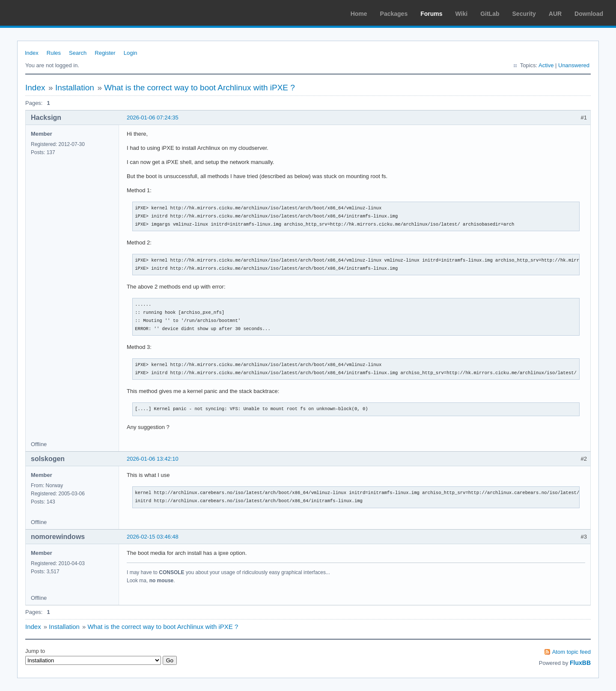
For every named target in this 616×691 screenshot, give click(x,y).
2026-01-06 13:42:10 (153, 459)
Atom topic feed (571, 652)
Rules (54, 53)
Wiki (462, 14)
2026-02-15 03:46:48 (153, 537)
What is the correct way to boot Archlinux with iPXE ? (199, 88)
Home (359, 14)
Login (131, 53)
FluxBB (580, 663)
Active (546, 65)
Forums (431, 14)
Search (78, 53)
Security (524, 14)
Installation (75, 88)
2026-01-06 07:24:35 (153, 118)
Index (32, 53)
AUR (555, 14)
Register (105, 53)
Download (589, 14)
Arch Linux (47, 13)
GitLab (490, 14)
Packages (394, 14)
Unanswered (574, 65)
